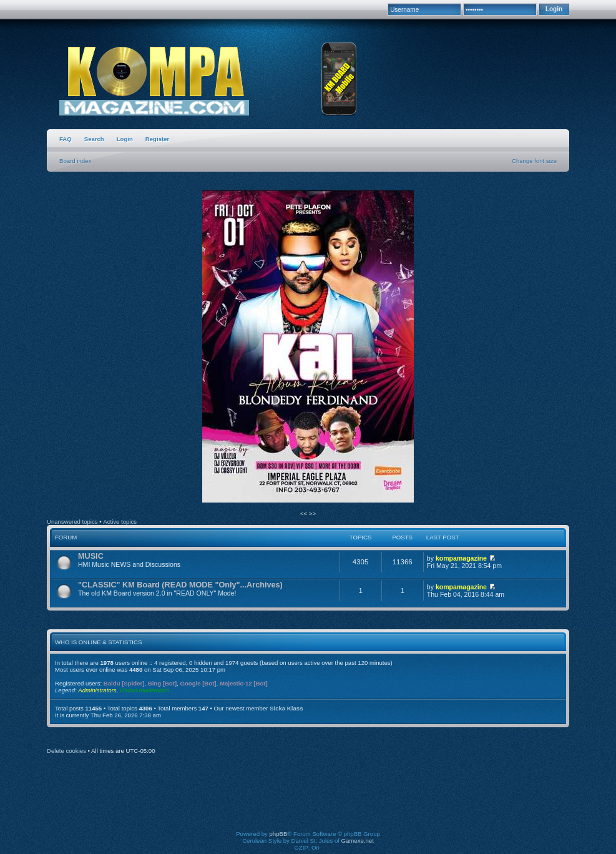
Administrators (97, 690)
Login (125, 139)
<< (305, 513)
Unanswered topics (72, 522)
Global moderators (144, 690)
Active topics (120, 522)
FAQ (66, 139)
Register (157, 139)
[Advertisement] (308, 801)
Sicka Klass (286, 708)
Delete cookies (66, 751)
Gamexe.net (358, 841)
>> (312, 513)
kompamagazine (461, 558)
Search (94, 139)
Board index (75, 161)
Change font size (534, 161)
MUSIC (91, 556)
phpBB (279, 834)
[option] (308, 347)
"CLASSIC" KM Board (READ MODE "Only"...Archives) (180, 585)
